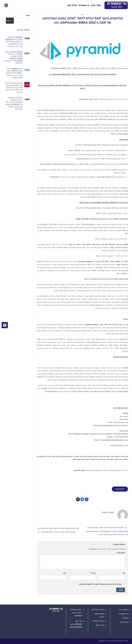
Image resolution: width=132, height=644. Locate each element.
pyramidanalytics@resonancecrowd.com (113, 426)
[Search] (6, 5)
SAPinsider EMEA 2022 (69, 113)
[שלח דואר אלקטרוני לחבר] (78, 499)
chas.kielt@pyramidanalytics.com (114, 440)
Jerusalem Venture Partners (101, 391)
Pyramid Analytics (49, 110)
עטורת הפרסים (67, 368)
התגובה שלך (120, 553)
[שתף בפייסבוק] (87, 499)
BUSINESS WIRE (86, 99)
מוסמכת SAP (84, 164)
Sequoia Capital (122, 391)
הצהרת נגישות (98, 621)
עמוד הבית (96, 5)
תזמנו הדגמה (52, 380)
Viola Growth (77, 391)
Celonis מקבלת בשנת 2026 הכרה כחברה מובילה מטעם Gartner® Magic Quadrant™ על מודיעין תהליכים (13, 57)
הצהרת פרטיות (98, 610)
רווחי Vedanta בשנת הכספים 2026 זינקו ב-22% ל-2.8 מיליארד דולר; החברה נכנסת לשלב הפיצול (14, 73)
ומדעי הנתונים (83, 296)
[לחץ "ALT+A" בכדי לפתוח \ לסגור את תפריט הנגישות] (5, 325)
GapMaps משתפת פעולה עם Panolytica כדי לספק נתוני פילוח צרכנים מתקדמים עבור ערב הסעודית (14, 42)
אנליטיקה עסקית (95, 296)
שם (123, 573)
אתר (64, 573)
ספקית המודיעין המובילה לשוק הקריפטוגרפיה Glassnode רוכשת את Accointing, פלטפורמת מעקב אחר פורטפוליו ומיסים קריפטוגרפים (107, 531)
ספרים (125, 618)
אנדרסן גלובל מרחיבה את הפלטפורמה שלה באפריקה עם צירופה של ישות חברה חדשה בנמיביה (14, 88)
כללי (82, 15)
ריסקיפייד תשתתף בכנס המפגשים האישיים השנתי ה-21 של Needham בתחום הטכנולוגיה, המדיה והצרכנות (14, 103)
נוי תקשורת (84, 5)
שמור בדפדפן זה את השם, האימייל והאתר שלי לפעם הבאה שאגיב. (100, 584)
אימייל (93, 573)
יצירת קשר (72, 5)
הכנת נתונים (107, 296)
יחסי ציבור (124, 622)
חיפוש (28, 15)
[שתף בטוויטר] (82, 499)
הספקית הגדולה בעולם (91, 188)
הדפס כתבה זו (119, 489)
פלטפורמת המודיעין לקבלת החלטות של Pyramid (110, 125)
